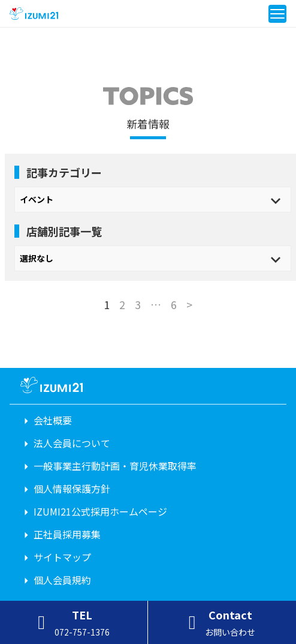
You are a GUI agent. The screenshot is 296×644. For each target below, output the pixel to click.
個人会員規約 (62, 580)
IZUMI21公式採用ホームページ (100, 511)
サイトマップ (62, 557)
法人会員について (72, 443)
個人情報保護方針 (72, 489)
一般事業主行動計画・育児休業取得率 (115, 466)
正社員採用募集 (67, 534)
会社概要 (53, 420)
